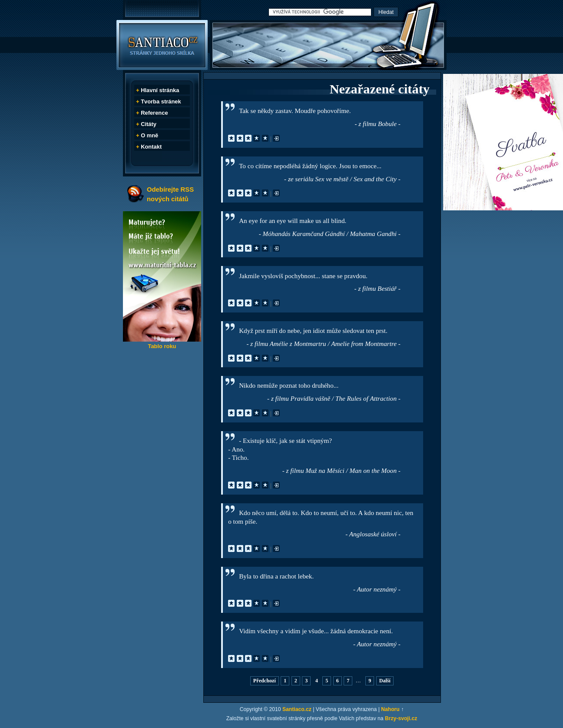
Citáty (149, 124)
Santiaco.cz (297, 709)
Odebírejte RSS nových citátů (170, 194)
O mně (149, 135)
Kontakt (151, 147)
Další (385, 681)
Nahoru (390, 709)
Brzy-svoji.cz (401, 718)
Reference (154, 113)
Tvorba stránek (161, 101)
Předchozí (265, 681)
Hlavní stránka (160, 90)
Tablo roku (162, 346)
